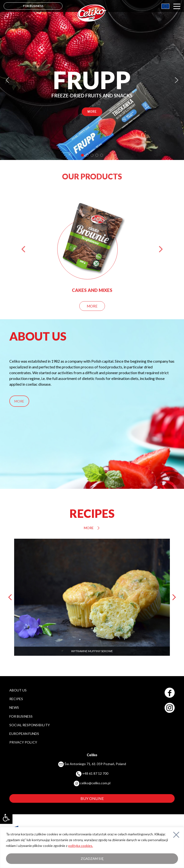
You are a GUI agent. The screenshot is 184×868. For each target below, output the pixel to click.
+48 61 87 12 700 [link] (95, 773)
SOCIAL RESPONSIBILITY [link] (30, 725)
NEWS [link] (14, 707)
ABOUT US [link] (18, 690)
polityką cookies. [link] (81, 846)
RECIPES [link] (16, 699)
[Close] (176, 835)
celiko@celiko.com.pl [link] (95, 783)
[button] (7, 80)
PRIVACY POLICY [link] (23, 742)
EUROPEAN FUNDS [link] (24, 734)
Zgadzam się (92, 859)
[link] (6, 818)
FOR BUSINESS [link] (33, 6)
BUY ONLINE (92, 798)
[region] (92, 80)
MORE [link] (19, 401)
